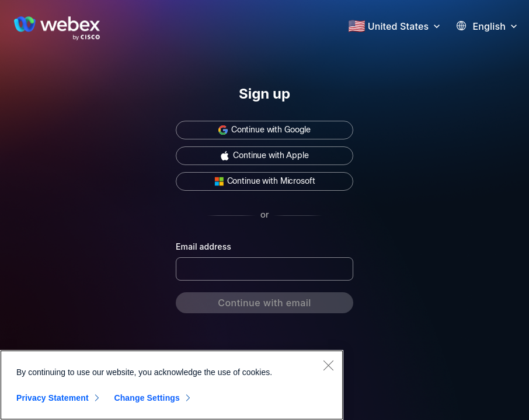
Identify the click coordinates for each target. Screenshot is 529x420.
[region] (172, 385)
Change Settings (147, 398)
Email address (203, 246)
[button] (406, 25)
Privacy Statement (53, 398)
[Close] (328, 365)
